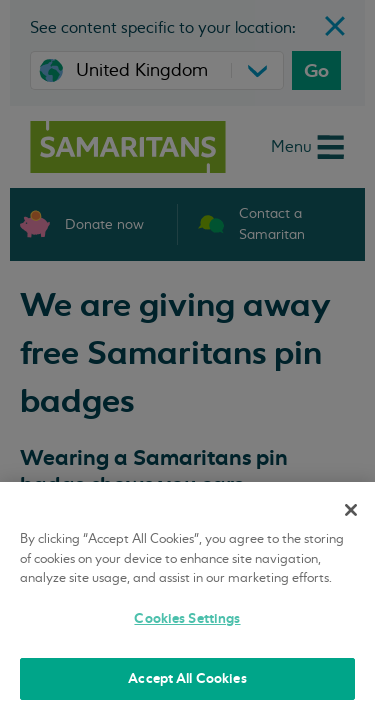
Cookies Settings (187, 618)
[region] (187, 601)
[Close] (351, 510)
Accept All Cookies (187, 678)
